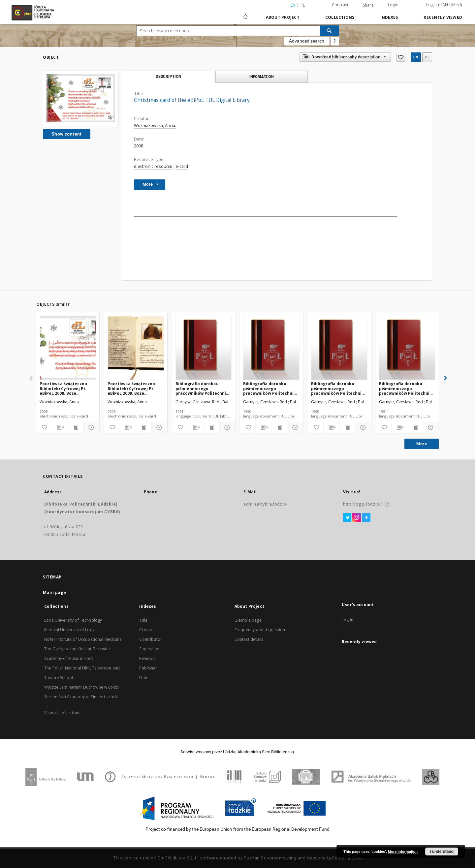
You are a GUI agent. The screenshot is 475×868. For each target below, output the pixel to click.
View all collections (62, 713)
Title (143, 620)
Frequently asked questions (261, 630)
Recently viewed (443, 17)
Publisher (148, 668)
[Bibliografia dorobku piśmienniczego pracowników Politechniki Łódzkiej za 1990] (204, 348)
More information (403, 852)
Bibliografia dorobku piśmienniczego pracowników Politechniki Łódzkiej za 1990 (203, 388)
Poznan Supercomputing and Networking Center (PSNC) (303, 858)
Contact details (249, 639)
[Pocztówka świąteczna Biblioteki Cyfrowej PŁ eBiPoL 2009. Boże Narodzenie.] (136, 348)
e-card (182, 166)
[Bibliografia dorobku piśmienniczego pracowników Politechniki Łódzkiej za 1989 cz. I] (339, 348)
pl (303, 5)
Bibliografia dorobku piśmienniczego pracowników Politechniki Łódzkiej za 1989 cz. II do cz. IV (270, 388)
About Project (283, 17)
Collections (340, 17)
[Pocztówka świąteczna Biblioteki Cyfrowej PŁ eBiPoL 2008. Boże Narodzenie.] (68, 348)
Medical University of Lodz (69, 630)
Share (368, 5)
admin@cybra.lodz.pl (265, 504)
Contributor (151, 639)
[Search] (330, 31)
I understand (442, 852)
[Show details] (91, 427)
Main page (55, 592)
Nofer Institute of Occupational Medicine (83, 639)
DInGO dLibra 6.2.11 (178, 858)
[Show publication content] (76, 427)
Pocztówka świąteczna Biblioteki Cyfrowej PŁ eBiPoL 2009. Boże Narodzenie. (131, 388)
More (422, 444)
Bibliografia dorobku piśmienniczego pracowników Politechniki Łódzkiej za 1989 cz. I (338, 388)
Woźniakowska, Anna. (155, 125)
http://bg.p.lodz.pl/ (363, 504)
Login (393, 5)
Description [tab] (168, 77)
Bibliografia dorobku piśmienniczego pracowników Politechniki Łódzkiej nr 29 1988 (406, 388)
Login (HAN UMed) (444, 5)
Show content (67, 134)
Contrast (340, 5)
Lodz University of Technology (73, 620)
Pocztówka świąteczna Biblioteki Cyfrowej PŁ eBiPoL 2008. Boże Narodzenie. (63, 388)
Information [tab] (262, 77)
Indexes (389, 17)
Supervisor (150, 649)
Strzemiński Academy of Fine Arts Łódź (81, 697)
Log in (348, 620)
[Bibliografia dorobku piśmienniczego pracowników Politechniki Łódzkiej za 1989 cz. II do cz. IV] (271, 348)
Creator (147, 630)
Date (144, 678)
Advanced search (307, 41)
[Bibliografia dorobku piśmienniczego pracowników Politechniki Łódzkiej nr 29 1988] (407, 348)
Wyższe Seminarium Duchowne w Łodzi (81, 687)
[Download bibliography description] (60, 427)
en (416, 57)
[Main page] (245, 14)
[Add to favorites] (44, 427)
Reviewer (148, 658)
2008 (139, 146)
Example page (248, 620)
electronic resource (153, 166)
